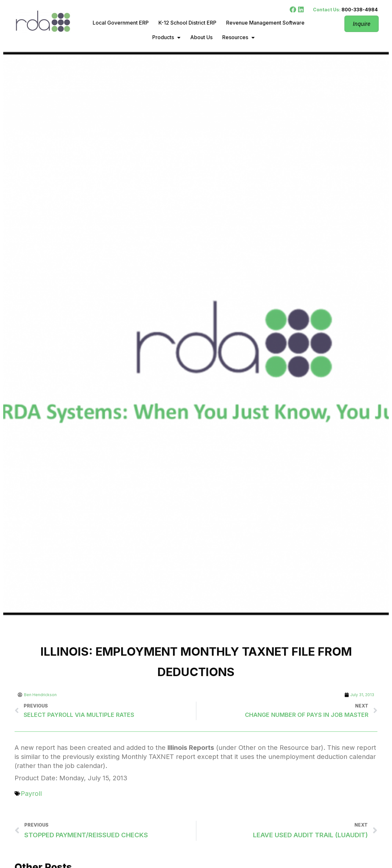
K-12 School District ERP (187, 23)
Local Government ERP (121, 23)
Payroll (31, 794)
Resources (238, 38)
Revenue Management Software (265, 23)
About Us (201, 37)
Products (166, 38)
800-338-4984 (360, 10)
